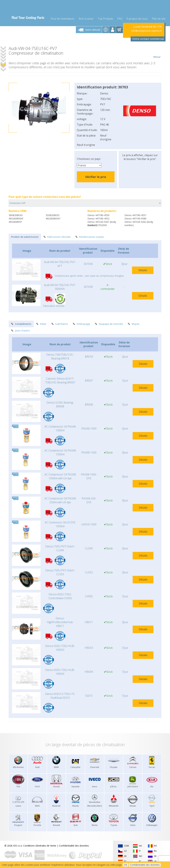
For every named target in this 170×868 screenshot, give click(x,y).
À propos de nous (137, 19)
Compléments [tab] (21, 324)
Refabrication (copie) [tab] (89, 237)
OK (126, 865)
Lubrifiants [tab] (60, 324)
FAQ (120, 19)
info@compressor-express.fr (147, 31)
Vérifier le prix (96, 177)
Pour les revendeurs (63, 19)
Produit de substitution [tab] (25, 237)
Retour (157, 52)
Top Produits (105, 19)
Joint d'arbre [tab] (20, 331)
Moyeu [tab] (134, 324)
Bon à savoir (86, 19)
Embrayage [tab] (81, 324)
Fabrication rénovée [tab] (57, 237)
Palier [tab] (41, 324)
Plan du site (159, 19)
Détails (143, 270)
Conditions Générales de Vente (40, 846)
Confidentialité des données (74, 846)
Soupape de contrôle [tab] (109, 324)
